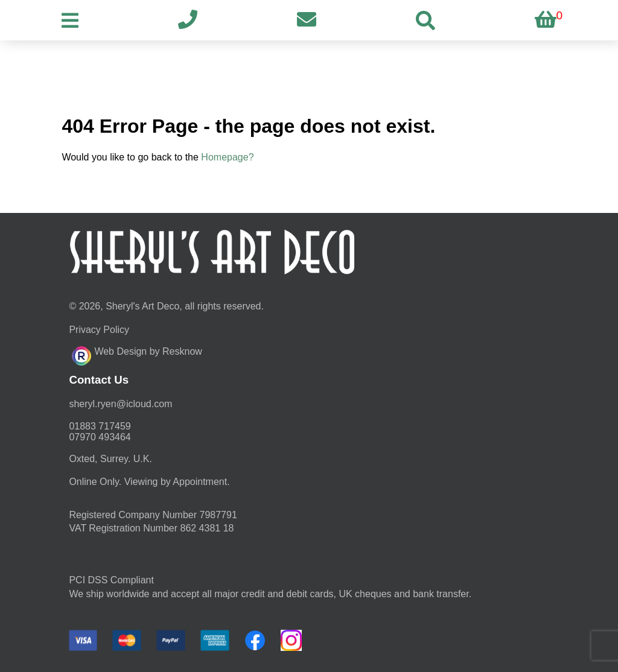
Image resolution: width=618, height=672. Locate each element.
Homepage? (227, 157)
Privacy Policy (99, 330)
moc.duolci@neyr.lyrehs (120, 404)
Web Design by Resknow (137, 354)
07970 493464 (100, 437)
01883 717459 (100, 426)
